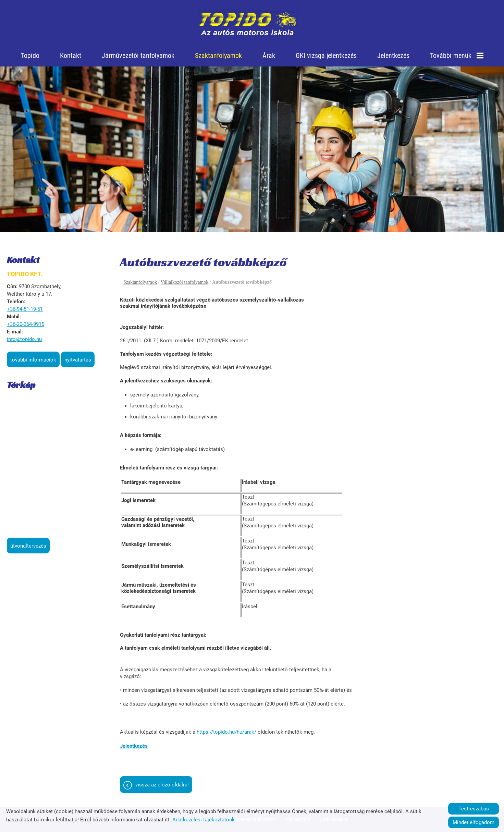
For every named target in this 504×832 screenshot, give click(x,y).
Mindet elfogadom (474, 822)
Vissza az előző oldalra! (162, 785)
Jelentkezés (393, 56)
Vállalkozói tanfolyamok (185, 282)
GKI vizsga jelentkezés (326, 56)
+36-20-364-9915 (26, 324)
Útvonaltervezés (28, 546)
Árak (269, 56)
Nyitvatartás (78, 360)
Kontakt (71, 56)
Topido (30, 56)
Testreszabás (474, 809)
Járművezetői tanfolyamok (138, 56)
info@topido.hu (24, 339)
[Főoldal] (248, 24)
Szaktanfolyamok (218, 56)
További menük (457, 56)
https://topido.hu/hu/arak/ (226, 732)
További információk (33, 360)
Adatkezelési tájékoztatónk (204, 820)
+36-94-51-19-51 (25, 309)
